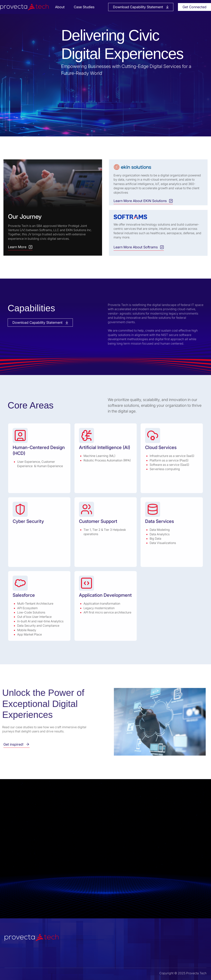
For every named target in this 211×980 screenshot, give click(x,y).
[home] (26, 7)
